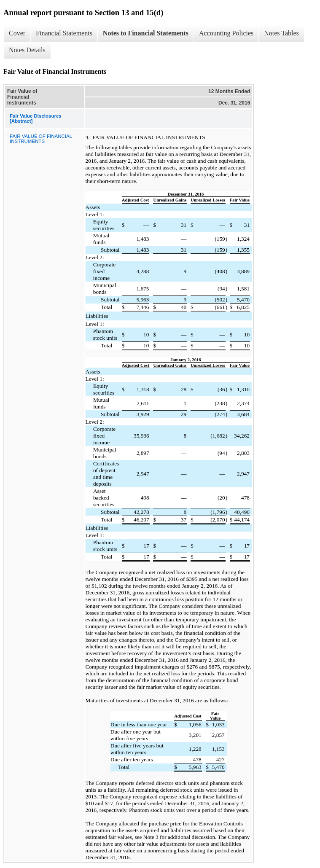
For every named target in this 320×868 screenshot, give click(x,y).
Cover (17, 33)
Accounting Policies (226, 33)
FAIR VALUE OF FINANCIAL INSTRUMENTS (41, 139)
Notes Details (27, 50)
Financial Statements (64, 33)
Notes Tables (281, 33)
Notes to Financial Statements (146, 33)
